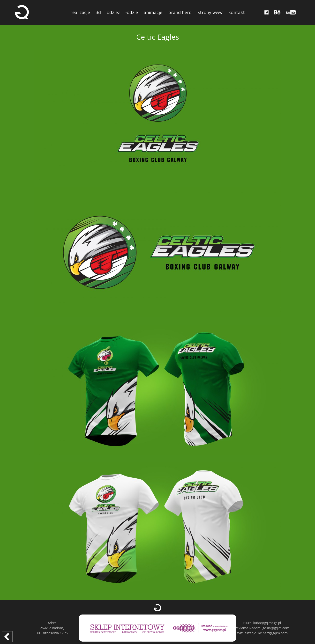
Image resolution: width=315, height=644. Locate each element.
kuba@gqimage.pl (267, 623)
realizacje (80, 12)
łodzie (132, 12)
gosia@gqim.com (276, 628)
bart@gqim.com (275, 633)
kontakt (237, 12)
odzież (113, 12)
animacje (153, 12)
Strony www (210, 12)
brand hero (180, 12)
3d (98, 12)
